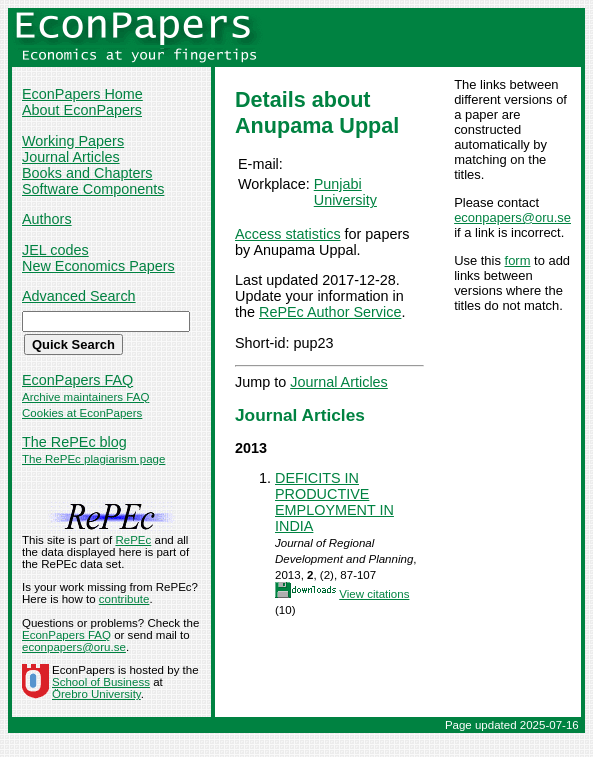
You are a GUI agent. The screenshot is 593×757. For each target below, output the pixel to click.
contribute (124, 599)
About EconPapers (82, 110)
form (518, 260)
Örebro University (96, 694)
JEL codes (55, 250)
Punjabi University (345, 192)
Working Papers (73, 141)
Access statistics (288, 234)
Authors (47, 219)
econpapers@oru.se (512, 217)
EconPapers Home (82, 94)
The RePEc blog (74, 442)
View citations (374, 594)
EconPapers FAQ (77, 380)
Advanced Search (79, 296)
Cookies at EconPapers (82, 413)
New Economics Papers (98, 266)
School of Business (101, 682)
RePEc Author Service (330, 312)
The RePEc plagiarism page (93, 459)
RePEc (133, 540)
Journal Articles (71, 157)
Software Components (93, 189)
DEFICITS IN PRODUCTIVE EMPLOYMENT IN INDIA (334, 502)
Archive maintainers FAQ (85, 397)
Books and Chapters (87, 173)
